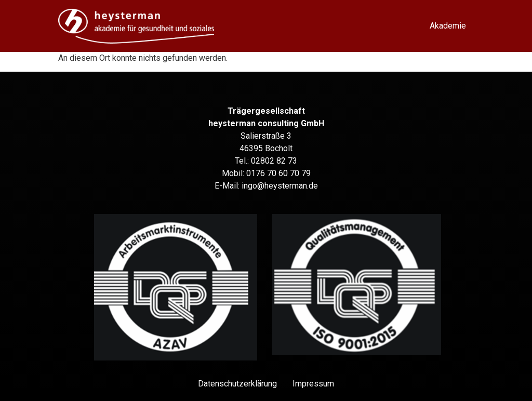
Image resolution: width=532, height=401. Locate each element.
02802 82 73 (274, 161)
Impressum (313, 384)
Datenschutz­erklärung (237, 384)
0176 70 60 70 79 (278, 173)
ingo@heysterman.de (280, 186)
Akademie (448, 26)
